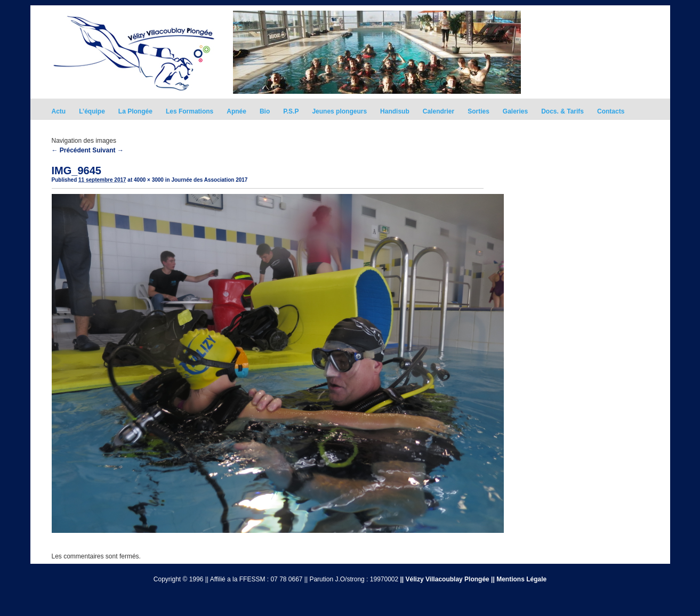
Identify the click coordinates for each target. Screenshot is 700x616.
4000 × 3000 (149, 180)
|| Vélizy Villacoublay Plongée (445, 579)
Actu (59, 111)
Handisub (395, 111)
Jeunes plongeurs (339, 111)
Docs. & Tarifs (562, 111)
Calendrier (438, 111)
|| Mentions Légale (519, 579)
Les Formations (190, 111)
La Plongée (135, 111)
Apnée (236, 111)
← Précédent (71, 150)
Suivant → (108, 150)
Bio (265, 111)
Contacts (611, 111)
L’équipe (92, 111)
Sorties (478, 111)
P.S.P (291, 111)
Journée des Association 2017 (209, 180)
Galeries (515, 111)
